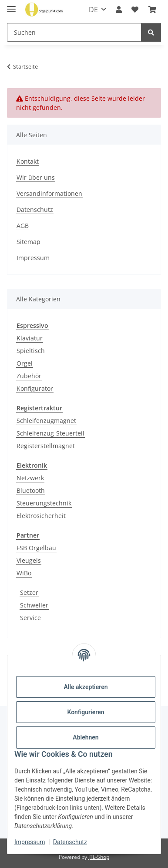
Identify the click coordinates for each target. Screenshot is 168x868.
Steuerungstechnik (44, 503)
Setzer (29, 592)
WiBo (24, 573)
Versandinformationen (49, 193)
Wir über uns (36, 177)
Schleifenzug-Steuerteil (50, 433)
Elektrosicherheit (41, 516)
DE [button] (93, 10)
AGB (23, 226)
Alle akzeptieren (86, 687)
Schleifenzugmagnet (46, 421)
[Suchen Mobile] (74, 32)
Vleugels (29, 560)
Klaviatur (30, 338)
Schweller (34, 605)
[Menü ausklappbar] (11, 5)
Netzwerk (30, 478)
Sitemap (29, 242)
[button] (119, 10)
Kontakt (28, 161)
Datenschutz (70, 842)
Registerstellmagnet (46, 446)
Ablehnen (86, 737)
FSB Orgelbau (36, 548)
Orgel (25, 363)
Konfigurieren (86, 712)
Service (30, 618)
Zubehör (29, 376)
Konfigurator (35, 388)
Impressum (30, 842)
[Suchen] (151, 32)
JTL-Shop (99, 857)
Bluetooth (31, 490)
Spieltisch (31, 351)
